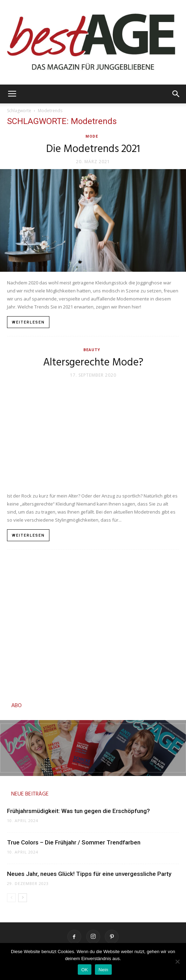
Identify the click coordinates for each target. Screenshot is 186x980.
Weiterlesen (28, 322)
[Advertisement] (93, 624)
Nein (103, 970)
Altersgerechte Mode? (93, 363)
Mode (92, 136)
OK (85, 970)
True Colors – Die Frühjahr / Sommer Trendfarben (74, 842)
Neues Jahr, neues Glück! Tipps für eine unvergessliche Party (89, 874)
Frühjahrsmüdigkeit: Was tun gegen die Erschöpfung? (78, 811)
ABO (16, 706)
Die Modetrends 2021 (93, 149)
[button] (176, 94)
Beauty (92, 350)
